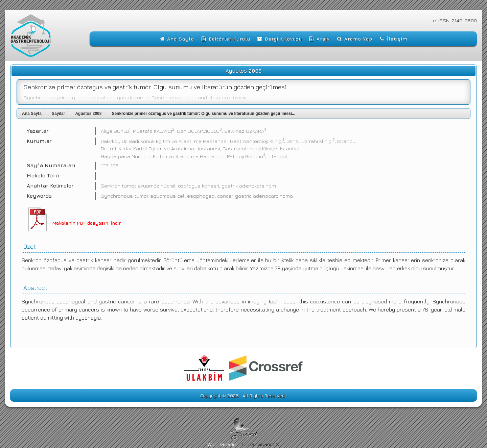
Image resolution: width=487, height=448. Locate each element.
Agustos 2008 (88, 114)
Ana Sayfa (32, 114)
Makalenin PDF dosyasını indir (86, 223)
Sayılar (58, 114)
